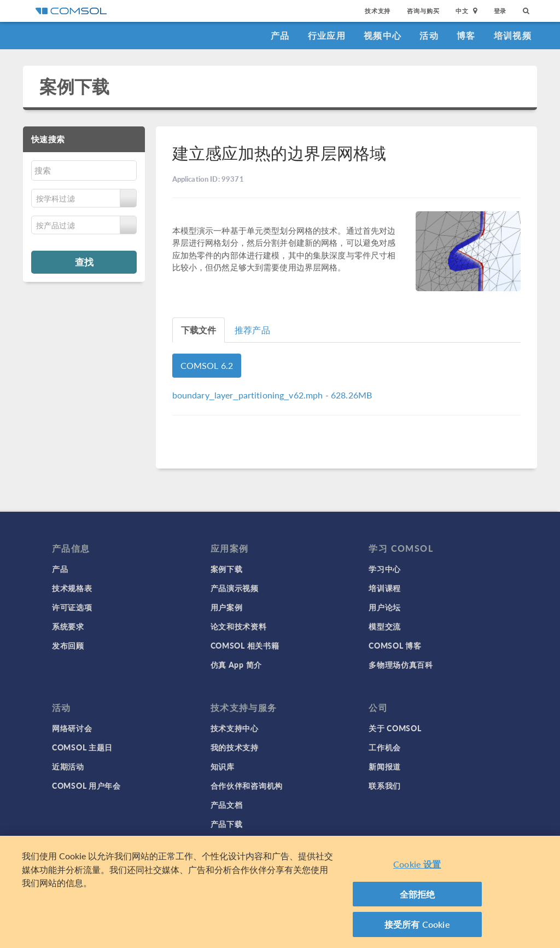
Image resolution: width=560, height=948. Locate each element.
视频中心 (383, 35)
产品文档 (227, 805)
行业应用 (327, 35)
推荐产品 (252, 330)
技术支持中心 (235, 728)
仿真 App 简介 (236, 664)
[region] (280, 892)
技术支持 (378, 11)
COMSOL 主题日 (82, 747)
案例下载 (75, 86)
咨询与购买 (423, 11)
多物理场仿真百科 (401, 664)
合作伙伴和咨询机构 (247, 785)
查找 (84, 262)
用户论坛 (385, 607)
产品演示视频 (235, 588)
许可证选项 (72, 607)
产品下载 (227, 824)
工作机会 (385, 747)
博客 (466, 35)
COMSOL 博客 (395, 645)
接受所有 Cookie (417, 924)
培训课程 (385, 588)
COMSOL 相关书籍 (245, 645)
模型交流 (385, 626)
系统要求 (68, 626)
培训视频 (513, 35)
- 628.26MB (272, 395)
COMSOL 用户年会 (86, 785)
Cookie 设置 (417, 864)
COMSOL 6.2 (207, 365)
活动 (429, 35)
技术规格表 (72, 588)
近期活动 (68, 766)
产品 (280, 35)
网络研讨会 (72, 728)
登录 (500, 11)
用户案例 (227, 607)
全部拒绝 (418, 894)
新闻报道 (385, 766)
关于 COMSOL (395, 728)
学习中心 (385, 569)
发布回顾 (68, 645)
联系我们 (385, 785)
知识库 (223, 766)
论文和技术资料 (239, 626)
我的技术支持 (235, 747)
